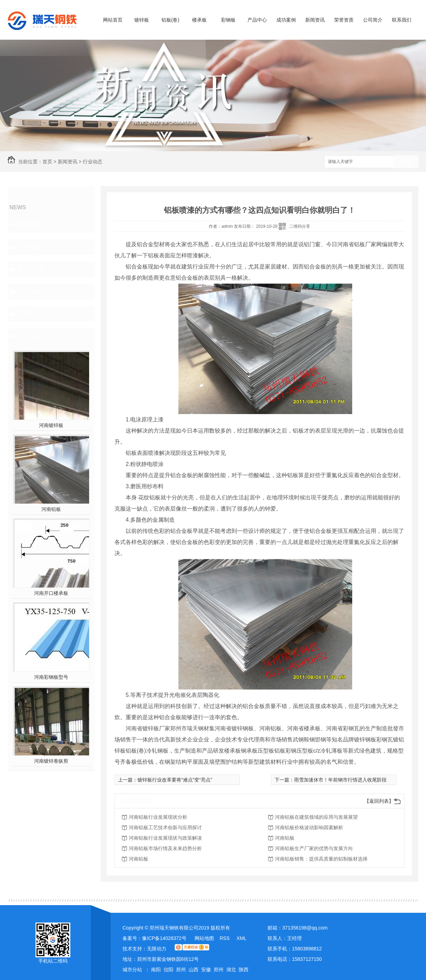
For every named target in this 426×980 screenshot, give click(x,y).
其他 (24, 314)
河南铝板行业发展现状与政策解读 (165, 838)
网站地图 (204, 938)
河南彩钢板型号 (51, 677)
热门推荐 (31, 336)
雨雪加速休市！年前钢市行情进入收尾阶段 (340, 780)
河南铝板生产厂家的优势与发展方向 (314, 848)
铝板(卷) (170, 20)
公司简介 (373, 20)
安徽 (206, 970)
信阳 (168, 970)
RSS (225, 938)
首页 (47, 162)
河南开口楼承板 (51, 593)
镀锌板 (142, 20)
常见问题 (31, 269)
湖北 (231, 970)
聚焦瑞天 (31, 225)
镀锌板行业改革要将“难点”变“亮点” (175, 780)
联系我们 (402, 20)
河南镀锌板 (51, 425)
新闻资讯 (315, 20)
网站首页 (113, 20)
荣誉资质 (344, 20)
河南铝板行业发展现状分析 (158, 817)
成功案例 (286, 20)
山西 (194, 970)
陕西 (244, 970)
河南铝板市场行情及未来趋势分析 (165, 848)
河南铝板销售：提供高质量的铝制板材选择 (321, 859)
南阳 (156, 970)
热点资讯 (31, 291)
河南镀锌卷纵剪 (51, 761)
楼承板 (199, 20)
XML (241, 938)
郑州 (181, 970)
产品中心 (257, 20)
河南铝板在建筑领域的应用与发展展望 (316, 817)
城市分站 (132, 970)
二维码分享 (300, 226)
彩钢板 (228, 20)
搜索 (406, 162)
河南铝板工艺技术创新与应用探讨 (165, 827)
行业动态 (93, 162)
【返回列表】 (379, 801)
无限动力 (157, 949)
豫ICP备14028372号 (164, 938)
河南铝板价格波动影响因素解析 (309, 827)
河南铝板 (51, 509)
